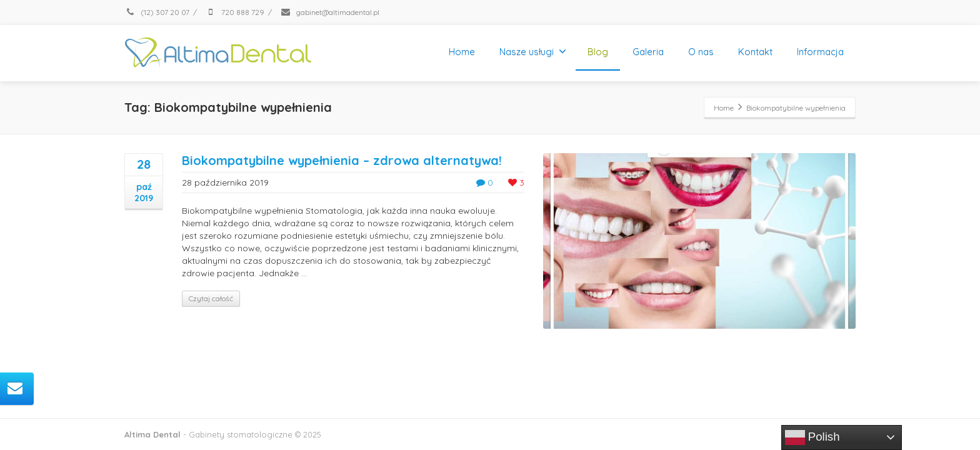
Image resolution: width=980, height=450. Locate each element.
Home (462, 52)
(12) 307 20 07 (157, 12)
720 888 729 (235, 12)
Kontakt (755, 52)
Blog (598, 52)
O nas (701, 52)
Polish (812, 437)
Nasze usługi (533, 52)
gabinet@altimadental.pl (330, 12)
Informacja (820, 52)
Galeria (648, 52)
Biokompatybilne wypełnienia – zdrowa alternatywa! (342, 160)
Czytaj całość (211, 298)
